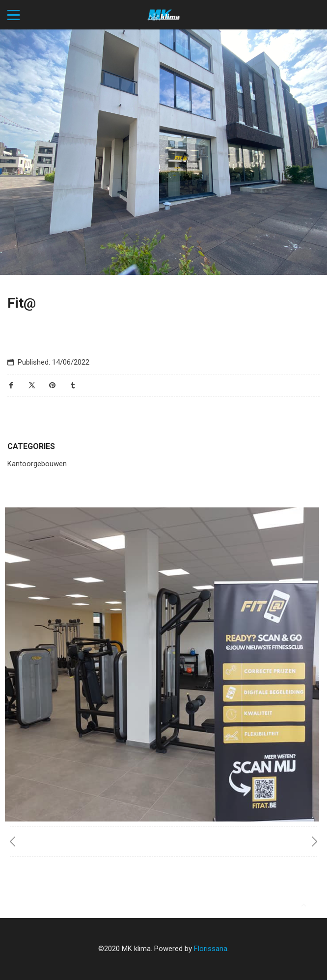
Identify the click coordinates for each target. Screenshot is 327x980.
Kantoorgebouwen (37, 464)
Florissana (211, 949)
